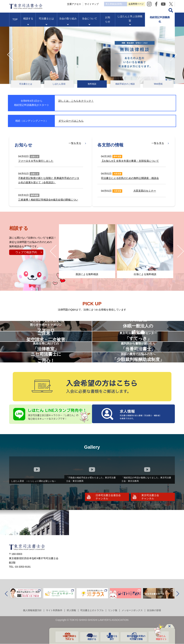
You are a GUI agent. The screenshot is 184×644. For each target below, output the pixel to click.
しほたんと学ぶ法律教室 (130, 22)
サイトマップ (103, 4)
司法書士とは (46, 22)
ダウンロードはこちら (71, 121)
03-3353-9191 (23, 585)
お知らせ (108, 23)
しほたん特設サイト (159, 637)
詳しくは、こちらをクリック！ (76, 101)
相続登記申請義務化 (160, 23)
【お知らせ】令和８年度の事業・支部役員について (130, 161)
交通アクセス (85, 4)
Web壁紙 (158, 84)
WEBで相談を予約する (67, 637)
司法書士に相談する (89, 637)
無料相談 (92, 84)
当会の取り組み (68, 22)
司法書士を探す (109, 637)
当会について (89, 22)
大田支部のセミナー (145, 191)
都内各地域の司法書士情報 (134, 637)
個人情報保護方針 (29, 629)
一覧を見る (75, 143)
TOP (15, 23)
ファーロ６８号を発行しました (36, 161)
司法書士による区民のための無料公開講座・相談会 (130, 178)
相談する (28, 22)
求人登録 (130, 4)
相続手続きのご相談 (125, 84)
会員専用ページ (161, 4)
